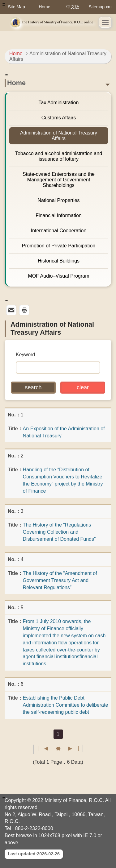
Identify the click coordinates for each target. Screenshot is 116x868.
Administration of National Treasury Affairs (59, 136)
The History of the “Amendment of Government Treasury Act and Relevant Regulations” (60, 580)
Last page (73, 749)
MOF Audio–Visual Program (58, 276)
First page (43, 749)
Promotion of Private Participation (59, 246)
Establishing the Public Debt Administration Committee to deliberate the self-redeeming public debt (66, 705)
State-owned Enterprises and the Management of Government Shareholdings (59, 180)
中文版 (73, 7)
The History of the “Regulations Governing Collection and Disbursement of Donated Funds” (59, 532)
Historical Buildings (59, 261)
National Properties (58, 200)
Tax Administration (59, 103)
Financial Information (59, 215)
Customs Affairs (59, 118)
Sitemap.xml (101, 7)
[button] (105, 22)
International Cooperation (59, 231)
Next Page (62, 749)
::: (3, 4)
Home (44, 7)
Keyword (25, 355)
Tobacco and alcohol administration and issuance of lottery (59, 156)
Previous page (55, 749)
